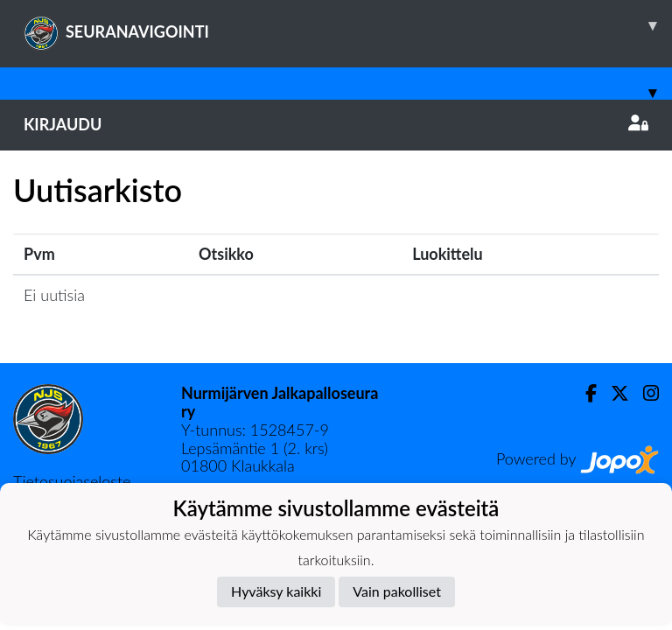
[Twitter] (613, 393)
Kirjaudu (336, 124)
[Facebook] (584, 393)
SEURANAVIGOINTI (348, 25)
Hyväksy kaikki (276, 591)
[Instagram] (644, 393)
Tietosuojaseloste (72, 481)
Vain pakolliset (397, 591)
